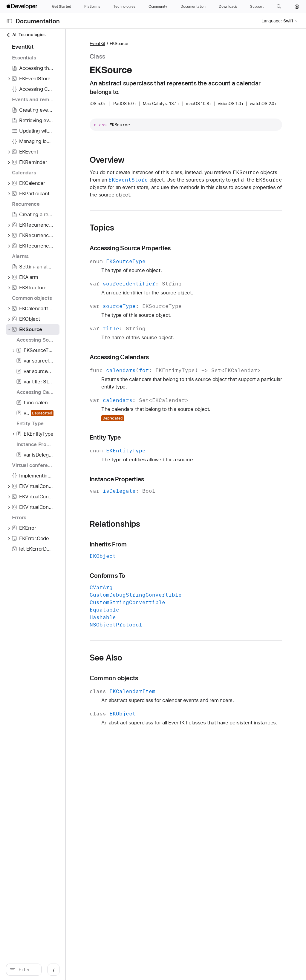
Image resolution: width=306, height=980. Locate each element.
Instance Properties (171, 503)
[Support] (257, 7)
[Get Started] (62, 7)
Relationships (169, 548)
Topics (156, 244)
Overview (161, 169)
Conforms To (161, 600)
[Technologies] (124, 7)
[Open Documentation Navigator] (9, 21)
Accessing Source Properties (184, 265)
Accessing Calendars (173, 374)
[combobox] (54, 970)
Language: (272, 21)
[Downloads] (228, 7)
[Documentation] (193, 7)
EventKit (151, 44)
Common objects (168, 702)
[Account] (297, 7)
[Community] (158, 7)
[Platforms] (92, 7)
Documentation (38, 21)
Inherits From (162, 568)
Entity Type (159, 461)
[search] (51, 970)
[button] (279, 7)
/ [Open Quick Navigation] (107, 970)
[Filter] (54, 970)
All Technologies (26, 35)
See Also (160, 682)
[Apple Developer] (23, 7)
